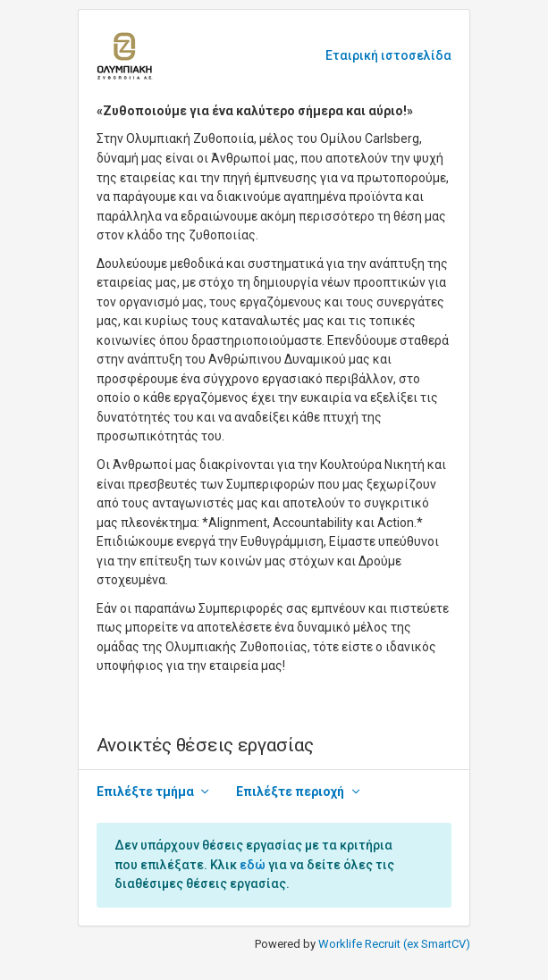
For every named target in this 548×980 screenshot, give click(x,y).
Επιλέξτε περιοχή (290, 792)
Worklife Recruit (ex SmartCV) (394, 944)
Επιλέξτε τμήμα (145, 792)
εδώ (253, 865)
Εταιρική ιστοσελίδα (388, 55)
